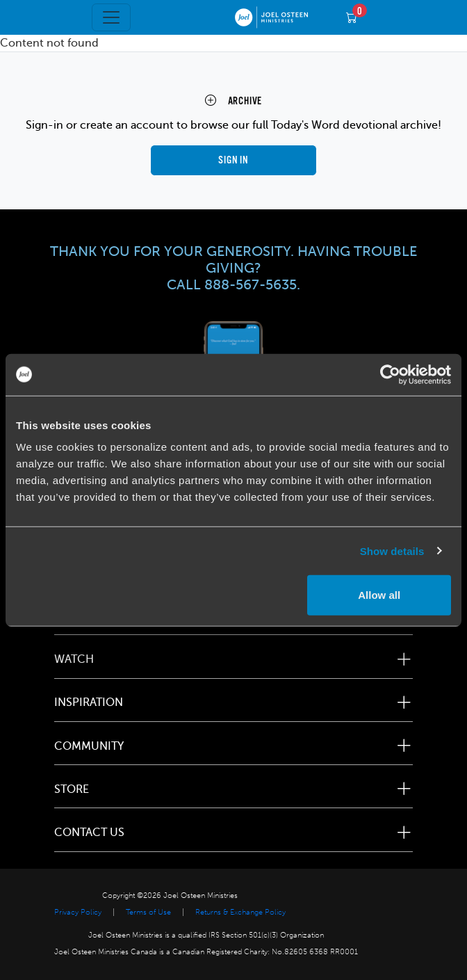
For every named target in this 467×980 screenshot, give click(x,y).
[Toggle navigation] (111, 17)
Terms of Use (148, 912)
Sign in (233, 160)
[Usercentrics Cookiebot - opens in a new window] (390, 374)
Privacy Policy (78, 912)
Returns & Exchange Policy (240, 912)
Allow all (379, 595)
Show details (392, 551)
